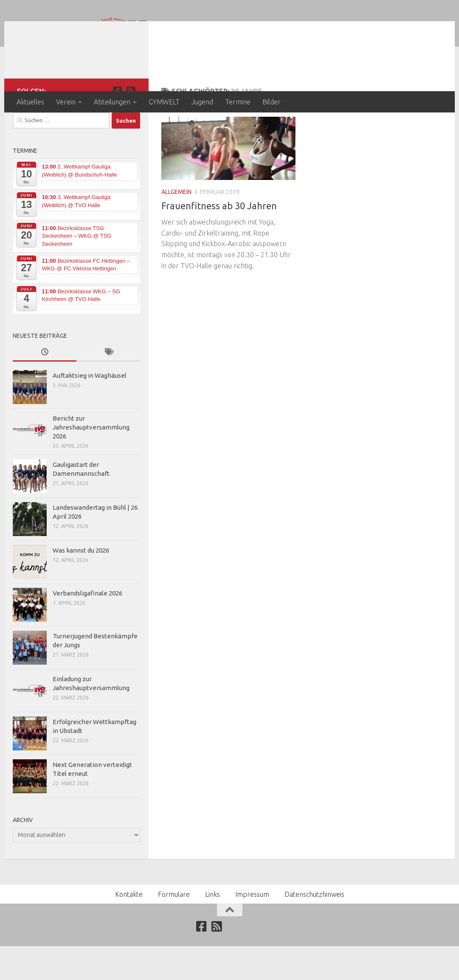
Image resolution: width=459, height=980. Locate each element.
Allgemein (176, 226)
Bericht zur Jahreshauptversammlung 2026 (91, 461)
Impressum (252, 928)
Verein (66, 102)
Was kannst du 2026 (81, 584)
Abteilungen (112, 102)
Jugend (202, 102)
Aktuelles (30, 102)
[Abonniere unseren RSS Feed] (131, 125)
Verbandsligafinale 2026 (87, 627)
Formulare (174, 928)
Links (213, 928)
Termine (238, 102)
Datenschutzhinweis (314, 928)
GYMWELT (164, 102)
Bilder (272, 102)
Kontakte (129, 928)
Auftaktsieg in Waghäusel (90, 409)
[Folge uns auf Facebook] (117, 125)
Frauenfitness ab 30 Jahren (219, 240)
